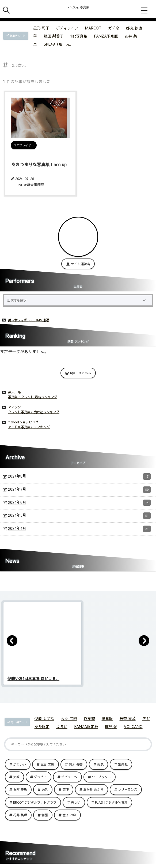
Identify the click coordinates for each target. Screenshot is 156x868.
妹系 (45, 789)
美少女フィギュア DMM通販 (28, 320)
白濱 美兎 (20, 789)
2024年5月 (79, 516)
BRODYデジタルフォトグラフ (35, 802)
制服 (45, 815)
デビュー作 (69, 777)
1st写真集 (79, 36)
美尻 (100, 764)
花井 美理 (20, 815)
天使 (66, 789)
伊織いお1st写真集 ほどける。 (33, 678)
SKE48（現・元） (59, 44)
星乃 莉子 (41, 28)
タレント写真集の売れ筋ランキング (34, 412)
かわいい (20, 764)
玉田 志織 (47, 764)
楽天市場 (14, 392)
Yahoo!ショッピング (23, 422)
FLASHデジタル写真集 (111, 802)
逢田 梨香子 (54, 36)
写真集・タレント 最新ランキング (33, 397)
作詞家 (89, 718)
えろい (62, 726)
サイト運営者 (78, 264)
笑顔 (16, 777)
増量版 (107, 718)
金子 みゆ (69, 815)
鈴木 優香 (76, 764)
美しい (76, 802)
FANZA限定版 (106, 36)
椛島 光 (111, 726)
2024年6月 (79, 503)
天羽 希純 (69, 718)
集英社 (123, 764)
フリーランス (128, 789)
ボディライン (67, 28)
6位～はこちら (78, 373)
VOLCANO (133, 726)
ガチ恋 (114, 28)
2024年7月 (79, 490)
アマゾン (14, 407)
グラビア (40, 777)
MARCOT (93, 28)
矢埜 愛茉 (128, 718)
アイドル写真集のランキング (29, 427)
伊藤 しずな (44, 718)
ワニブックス (101, 777)
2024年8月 (79, 477)
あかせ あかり (93, 789)
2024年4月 (79, 529)
